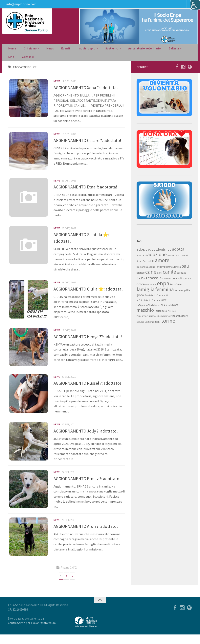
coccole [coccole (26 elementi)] (155, 283)
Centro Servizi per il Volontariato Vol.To (32, 632)
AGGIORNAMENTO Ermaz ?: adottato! (87, 487)
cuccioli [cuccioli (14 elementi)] (177, 283)
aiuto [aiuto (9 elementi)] (178, 260)
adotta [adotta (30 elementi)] (178, 254)
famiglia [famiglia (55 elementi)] (146, 294)
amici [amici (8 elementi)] (185, 260)
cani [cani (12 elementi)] (160, 277)
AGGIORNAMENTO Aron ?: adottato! (86, 534)
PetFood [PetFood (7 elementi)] (172, 316)
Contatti (14, 61)
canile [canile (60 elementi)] (169, 276)
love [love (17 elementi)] (175, 310)
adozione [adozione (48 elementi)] (157, 259)
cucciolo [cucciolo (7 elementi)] (187, 283)
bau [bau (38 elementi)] (185, 271)
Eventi (60, 51)
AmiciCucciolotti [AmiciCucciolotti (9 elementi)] (145, 266)
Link (179, 51)
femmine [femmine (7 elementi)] (179, 295)
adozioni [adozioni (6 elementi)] (171, 260)
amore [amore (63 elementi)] (162, 265)
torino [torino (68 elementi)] (168, 325)
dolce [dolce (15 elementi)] (141, 289)
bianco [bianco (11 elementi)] (141, 277)
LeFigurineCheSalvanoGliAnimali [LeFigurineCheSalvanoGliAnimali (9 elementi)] (154, 310)
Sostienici (104, 51)
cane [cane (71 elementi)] (151, 276)
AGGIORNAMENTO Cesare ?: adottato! (87, 145)
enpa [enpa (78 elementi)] (163, 288)
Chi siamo (28, 51)
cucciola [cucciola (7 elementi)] (167, 283)
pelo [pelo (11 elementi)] (164, 315)
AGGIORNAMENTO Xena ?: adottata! (86, 92)
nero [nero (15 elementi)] (158, 315)
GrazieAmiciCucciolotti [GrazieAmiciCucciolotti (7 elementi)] (156, 300)
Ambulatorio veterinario (135, 51)
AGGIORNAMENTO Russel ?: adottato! (87, 391)
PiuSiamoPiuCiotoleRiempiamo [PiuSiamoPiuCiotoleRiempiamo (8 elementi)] (153, 321)
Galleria (163, 51)
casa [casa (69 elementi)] (142, 282)
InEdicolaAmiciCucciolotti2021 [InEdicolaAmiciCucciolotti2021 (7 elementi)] (152, 305)
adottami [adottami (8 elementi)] (142, 260)
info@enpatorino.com (21, 5)
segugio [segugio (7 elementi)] (140, 327)
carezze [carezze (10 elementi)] (181, 277)
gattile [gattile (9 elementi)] (187, 295)
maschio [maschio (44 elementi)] (145, 315)
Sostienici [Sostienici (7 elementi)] (150, 327)
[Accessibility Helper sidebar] (195, 5)
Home (12, 51)
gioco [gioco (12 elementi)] (140, 300)
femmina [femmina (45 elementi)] (165, 294)
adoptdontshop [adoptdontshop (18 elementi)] (159, 254)
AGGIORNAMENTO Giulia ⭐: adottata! (88, 295)
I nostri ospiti (80, 51)
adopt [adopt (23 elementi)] (142, 254)
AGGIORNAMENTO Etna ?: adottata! (85, 193)
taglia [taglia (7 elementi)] (158, 327)
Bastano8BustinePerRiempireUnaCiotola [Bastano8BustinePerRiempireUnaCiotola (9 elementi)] (159, 272)
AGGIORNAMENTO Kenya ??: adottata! (88, 343)
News (47, 51)
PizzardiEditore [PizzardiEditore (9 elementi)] (179, 321)
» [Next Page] (72, 586)
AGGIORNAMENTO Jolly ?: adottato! (86, 439)
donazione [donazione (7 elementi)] (151, 289)
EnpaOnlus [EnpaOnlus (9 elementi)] (176, 289)
